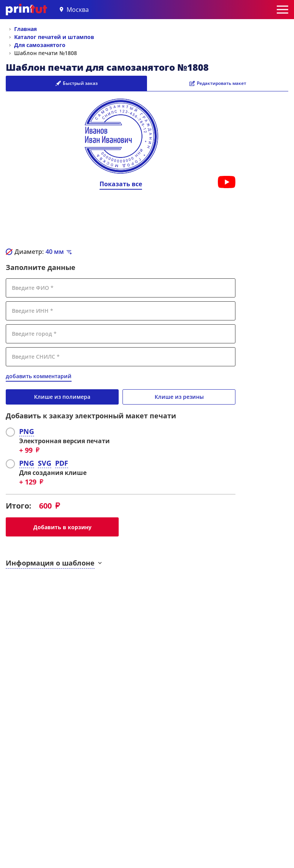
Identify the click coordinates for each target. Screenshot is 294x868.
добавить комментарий (39, 376)
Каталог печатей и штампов (54, 37)
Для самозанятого (40, 45)
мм (55, 252)
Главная (25, 29)
